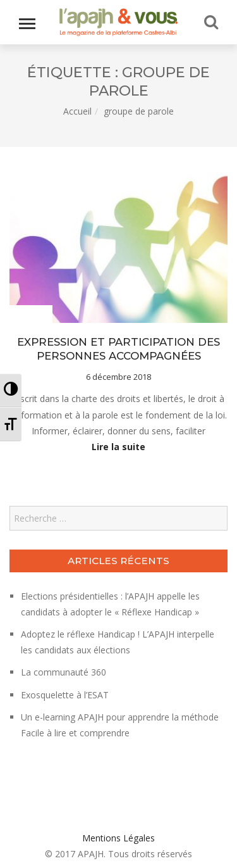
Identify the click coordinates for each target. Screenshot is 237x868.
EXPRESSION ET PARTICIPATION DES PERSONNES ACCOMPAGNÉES (118, 349)
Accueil (77, 111)
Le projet (29, 315)
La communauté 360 (64, 672)
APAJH (91, 854)
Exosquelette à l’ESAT (65, 695)
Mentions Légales (118, 838)
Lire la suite (118, 447)
